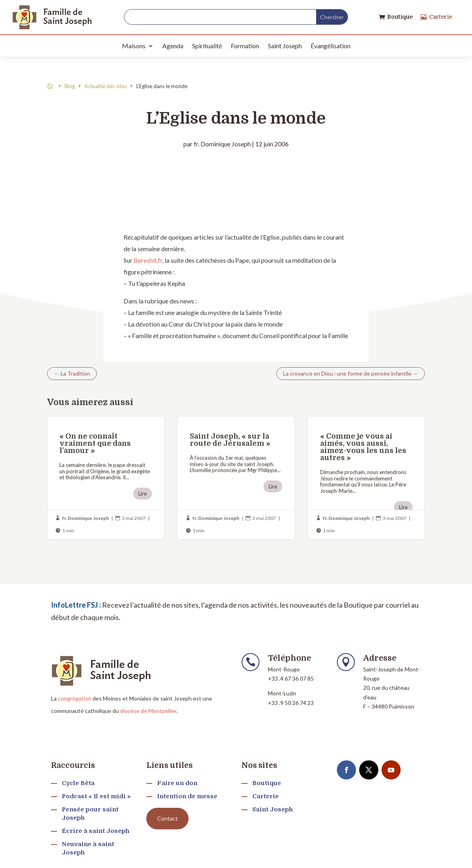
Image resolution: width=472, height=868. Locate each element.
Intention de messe (187, 796)
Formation (245, 46)
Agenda (173, 46)
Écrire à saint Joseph (95, 831)
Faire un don (177, 783)
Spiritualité (207, 46)
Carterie (441, 17)
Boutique (400, 17)
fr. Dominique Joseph (222, 144)
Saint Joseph (285, 46)
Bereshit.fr (148, 260)
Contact (167, 818)
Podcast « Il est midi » (96, 796)
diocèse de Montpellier (148, 711)
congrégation (75, 698)
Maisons (134, 46)
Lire (143, 494)
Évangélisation (330, 46)
